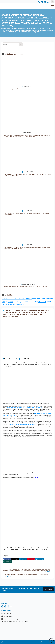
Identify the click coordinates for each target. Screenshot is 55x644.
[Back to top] (51, 640)
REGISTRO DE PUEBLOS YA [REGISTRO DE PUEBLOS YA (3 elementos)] (18, 305)
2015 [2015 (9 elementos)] (17, 299)
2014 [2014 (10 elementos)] (14, 299)
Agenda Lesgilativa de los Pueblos (16, 29)
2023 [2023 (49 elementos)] (47, 299)
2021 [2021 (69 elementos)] (39, 299)
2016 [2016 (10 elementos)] (21, 299)
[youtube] (48, 2)
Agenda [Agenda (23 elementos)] (11, 302)
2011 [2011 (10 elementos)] (5, 299)
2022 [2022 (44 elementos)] (43, 299)
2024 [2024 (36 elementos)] (51, 299)
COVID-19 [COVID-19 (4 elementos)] (27, 302)
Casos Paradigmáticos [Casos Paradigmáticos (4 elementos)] (19, 302)
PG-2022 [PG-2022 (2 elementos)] (10, 305)
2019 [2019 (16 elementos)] (31, 299)
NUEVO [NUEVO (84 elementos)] (5, 304)
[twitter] (42, 2)
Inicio (5, 29)
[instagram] (45, 2)
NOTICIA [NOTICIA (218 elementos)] (42, 302)
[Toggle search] (52, 2)
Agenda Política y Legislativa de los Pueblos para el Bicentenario (24, 408)
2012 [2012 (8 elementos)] (8, 299)
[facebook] (39, 2)
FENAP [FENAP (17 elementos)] (36, 302)
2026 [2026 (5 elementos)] (7, 302)
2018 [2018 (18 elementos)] (27, 299)
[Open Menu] (52, 6)
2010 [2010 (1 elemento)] (3, 299)
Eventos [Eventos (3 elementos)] (32, 302)
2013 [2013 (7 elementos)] (11, 299)
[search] (21, 44)
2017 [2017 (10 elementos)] (24, 299)
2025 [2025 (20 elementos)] (4, 302)
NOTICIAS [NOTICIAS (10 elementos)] (49, 302)
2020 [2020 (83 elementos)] (34, 299)
